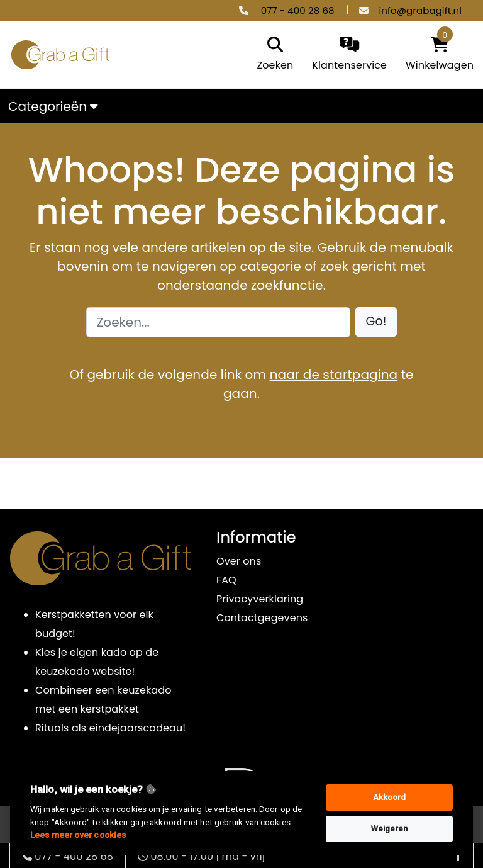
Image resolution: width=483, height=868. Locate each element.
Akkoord (390, 797)
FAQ (226, 580)
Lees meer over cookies (78, 835)
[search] (272, 55)
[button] (376, 322)
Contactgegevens (262, 618)
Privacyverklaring (260, 599)
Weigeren (390, 829)
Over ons (239, 561)
